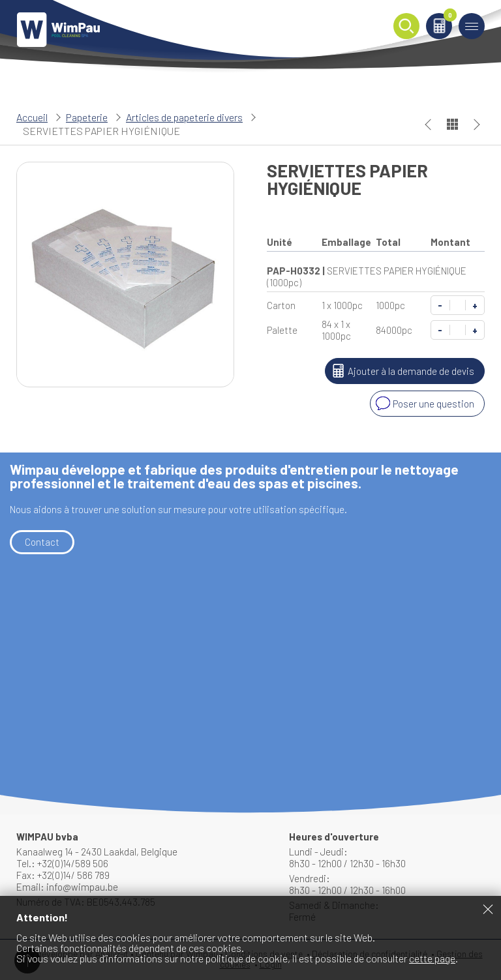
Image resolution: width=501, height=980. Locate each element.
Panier (448, 17)
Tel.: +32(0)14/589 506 (62, 863)
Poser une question (424, 404)
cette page (432, 958)
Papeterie (87, 117)
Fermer (488, 909)
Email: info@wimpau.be (67, 887)
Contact (42, 542)
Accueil (32, 117)
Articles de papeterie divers (184, 117)
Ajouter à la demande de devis (401, 371)
